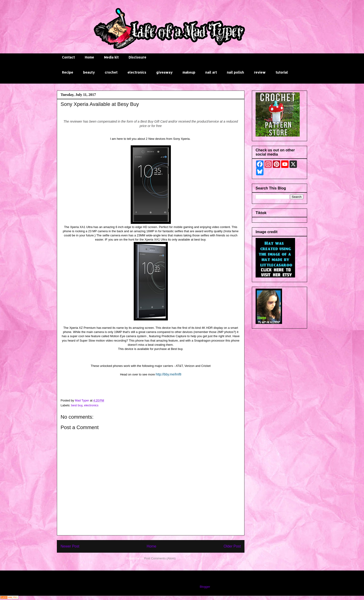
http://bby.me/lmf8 (169, 374)
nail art (211, 72)
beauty (89, 72)
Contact (68, 57)
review (260, 72)
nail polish (235, 72)
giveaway (164, 72)
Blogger (205, 587)
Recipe (68, 72)
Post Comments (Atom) (160, 558)
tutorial (282, 72)
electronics (137, 72)
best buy (77, 405)
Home (89, 57)
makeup (189, 72)
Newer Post (70, 546)
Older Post (232, 546)
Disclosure (137, 57)
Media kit (111, 57)
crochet (111, 72)
